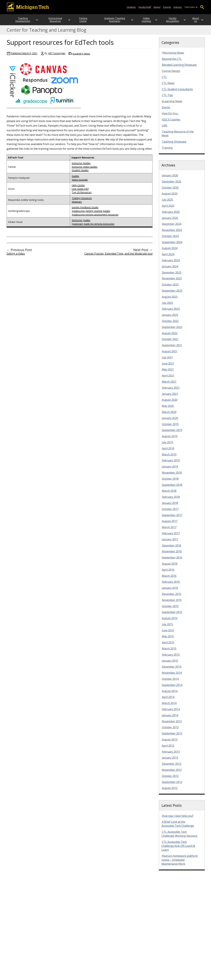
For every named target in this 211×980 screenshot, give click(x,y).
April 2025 (168, 209)
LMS (165, 128)
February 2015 (171, 657)
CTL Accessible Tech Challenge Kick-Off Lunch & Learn (178, 849)
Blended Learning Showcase (179, 68)
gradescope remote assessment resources (95, 217)
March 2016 (169, 579)
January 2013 (170, 760)
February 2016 (171, 585)
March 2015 (169, 651)
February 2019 (171, 463)
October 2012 (170, 779)
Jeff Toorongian (57, 56)
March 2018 (169, 494)
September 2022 (172, 330)
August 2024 (170, 251)
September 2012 (172, 785)
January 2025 (170, 221)
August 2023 (170, 300)
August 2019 (170, 439)
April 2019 (168, 451)
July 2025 (167, 202)
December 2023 (172, 275)
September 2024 (172, 245)
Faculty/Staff (145, 7)
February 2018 (171, 500)
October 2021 (170, 342)
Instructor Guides (81, 166)
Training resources (82, 201)
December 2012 (172, 767)
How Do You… (170, 116)
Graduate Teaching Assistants (110, 21)
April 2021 (168, 378)
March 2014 (169, 706)
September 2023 (172, 293)
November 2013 (172, 724)
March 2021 (169, 384)
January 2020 (170, 421)
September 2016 (172, 560)
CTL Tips (167, 98)
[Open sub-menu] (196, 7)
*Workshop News (173, 56)
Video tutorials (80, 182)
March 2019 (169, 457)
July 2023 (167, 306)
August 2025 (170, 196)
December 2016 (172, 548)
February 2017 (171, 536)
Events (166, 110)
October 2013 (170, 730)
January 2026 (170, 178)
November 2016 (172, 554)
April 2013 (168, 748)
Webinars (77, 204)
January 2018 (170, 506)
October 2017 (170, 512)
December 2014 (172, 669)
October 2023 (170, 287)
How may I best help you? (178, 819)
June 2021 (168, 366)
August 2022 (170, 336)
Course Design (171, 74)
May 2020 (168, 409)
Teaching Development (21, 21)
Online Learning (140, 21)
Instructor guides (81, 223)
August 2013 (170, 742)
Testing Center (81, 21)
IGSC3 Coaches (171, 122)
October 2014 (170, 682)
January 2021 (170, 397)
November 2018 (172, 475)
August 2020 (170, 403)
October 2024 (170, 239)
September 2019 (172, 433)
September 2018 (172, 488)
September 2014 (172, 688)
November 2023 (172, 281)
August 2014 (170, 694)
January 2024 (170, 269)
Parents (167, 7)
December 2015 (172, 597)
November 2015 (172, 603)
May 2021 (168, 372)
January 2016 (170, 591)
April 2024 (168, 257)
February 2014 (171, 712)
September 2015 (172, 615)
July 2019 (167, 445)
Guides (75, 179)
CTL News (168, 86)
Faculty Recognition (169, 21)
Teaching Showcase (174, 144)
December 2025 (172, 184)
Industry (178, 7)
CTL (164, 80)
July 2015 (167, 627)
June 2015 (168, 633)
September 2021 (172, 348)
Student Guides (80, 173)
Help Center (78, 188)
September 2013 (172, 736)
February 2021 (171, 391)
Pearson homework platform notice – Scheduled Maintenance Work (180, 863)
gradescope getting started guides (91, 214)
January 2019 (170, 469)
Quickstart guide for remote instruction (93, 227)
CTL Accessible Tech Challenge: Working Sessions (179, 837)
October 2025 (170, 190)
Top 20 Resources (82, 195)
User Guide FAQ (80, 192)
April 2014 (168, 700)
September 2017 (172, 518)
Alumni (157, 7)
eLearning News (81, 56)
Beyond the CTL (172, 62)
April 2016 (168, 573)
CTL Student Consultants (177, 92)
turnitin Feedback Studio (85, 210)
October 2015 (170, 609)
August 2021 (170, 354)
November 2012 (172, 773)
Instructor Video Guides (85, 170)
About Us (195, 21)
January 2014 (170, 718)
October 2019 (170, 427)
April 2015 (168, 645)
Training (167, 151)
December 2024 (172, 227)
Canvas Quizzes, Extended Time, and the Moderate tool (118, 256)
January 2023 (170, 318)
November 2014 (172, 676)
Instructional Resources (52, 21)
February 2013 (171, 754)
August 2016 (170, 566)
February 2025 (171, 215)
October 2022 (170, 324)
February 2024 (171, 263)
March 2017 (169, 530)
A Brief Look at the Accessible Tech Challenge (178, 827)
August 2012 (170, 791)
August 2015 (170, 621)
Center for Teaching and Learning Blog (46, 33)
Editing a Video (16, 256)
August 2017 (170, 524)
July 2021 (167, 360)
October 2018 (170, 482)
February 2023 (171, 312)
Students (131, 7)
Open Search (202, 7)
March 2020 (169, 415)
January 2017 (170, 542)
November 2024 (172, 233)
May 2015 (168, 639)
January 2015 (170, 663)
